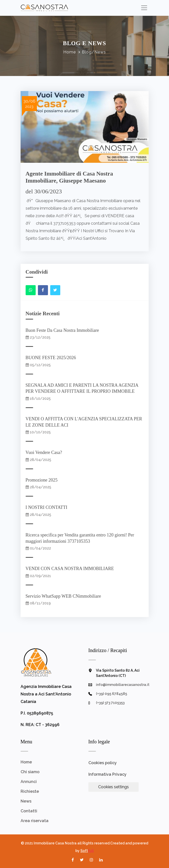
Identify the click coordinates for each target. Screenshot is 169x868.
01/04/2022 (38, 548)
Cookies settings (114, 787)
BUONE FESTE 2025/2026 (52, 358)
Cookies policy (103, 763)
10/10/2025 (38, 432)
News (26, 801)
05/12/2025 (38, 365)
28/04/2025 (38, 460)
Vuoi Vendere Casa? (45, 452)
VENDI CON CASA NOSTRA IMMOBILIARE (71, 569)
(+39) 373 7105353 (110, 703)
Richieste (30, 791)
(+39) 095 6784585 (111, 694)
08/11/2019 (38, 603)
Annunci (29, 782)
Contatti (29, 811)
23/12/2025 (38, 337)
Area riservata (35, 821)
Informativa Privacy (107, 774)
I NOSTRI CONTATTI (48, 507)
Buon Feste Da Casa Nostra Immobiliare (63, 330)
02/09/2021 (38, 576)
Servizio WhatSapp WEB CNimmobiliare (65, 596)
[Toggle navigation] (144, 8)
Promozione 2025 (43, 480)
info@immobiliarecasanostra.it (123, 685)
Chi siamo (30, 772)
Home (70, 52)
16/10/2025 (38, 399)
